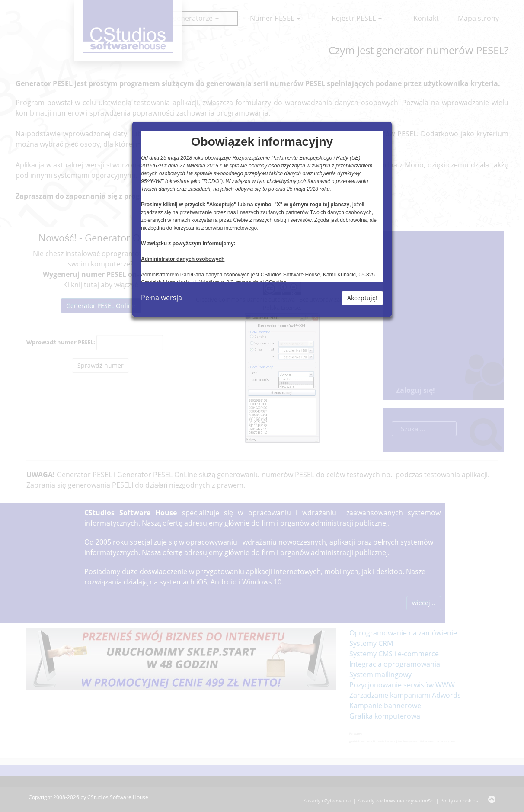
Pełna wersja (161, 298)
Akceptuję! (362, 298)
